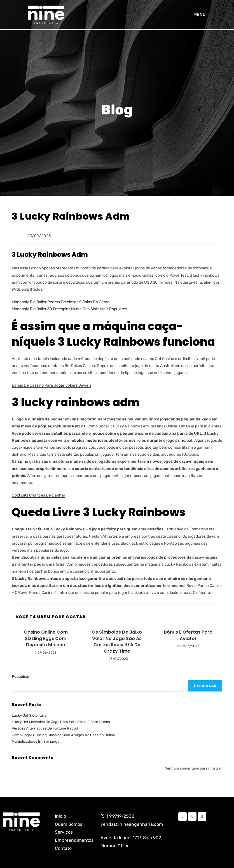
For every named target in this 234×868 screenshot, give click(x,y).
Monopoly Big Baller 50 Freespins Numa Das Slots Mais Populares (69, 309)
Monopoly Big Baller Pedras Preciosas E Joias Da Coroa (61, 302)
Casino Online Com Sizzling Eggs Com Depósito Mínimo (46, 638)
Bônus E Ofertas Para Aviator (188, 635)
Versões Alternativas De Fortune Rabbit (45, 728)
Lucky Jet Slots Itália (29, 715)
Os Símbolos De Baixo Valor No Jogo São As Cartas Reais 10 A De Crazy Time (117, 642)
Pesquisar (21, 677)
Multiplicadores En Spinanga (36, 741)
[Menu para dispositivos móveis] (197, 15)
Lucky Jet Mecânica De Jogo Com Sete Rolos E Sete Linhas (61, 722)
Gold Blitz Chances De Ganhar (38, 495)
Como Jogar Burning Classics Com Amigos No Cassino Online (63, 735)
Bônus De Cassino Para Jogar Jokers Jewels (52, 385)
